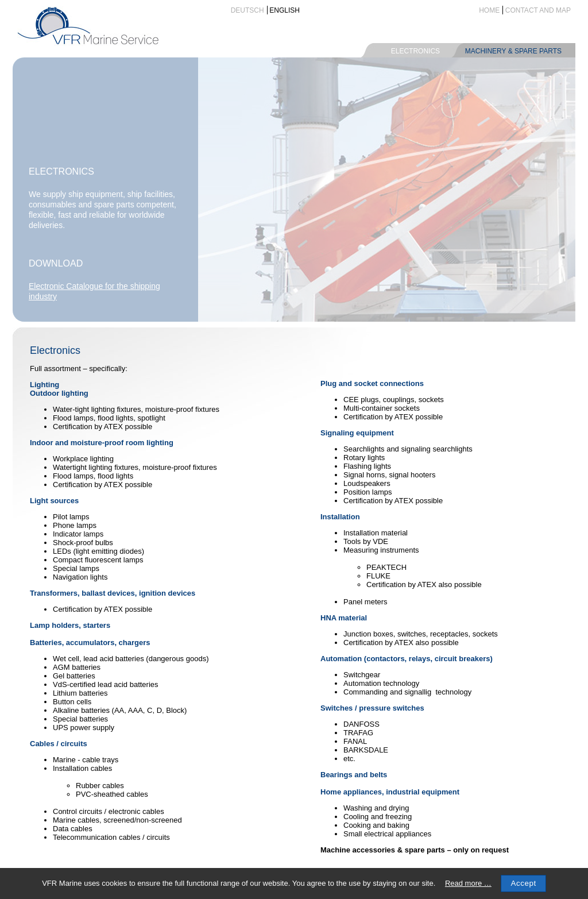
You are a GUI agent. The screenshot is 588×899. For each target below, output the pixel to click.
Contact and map (538, 10)
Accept (523, 883)
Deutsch (247, 10)
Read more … (468, 883)
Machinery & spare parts (513, 51)
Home (489, 10)
